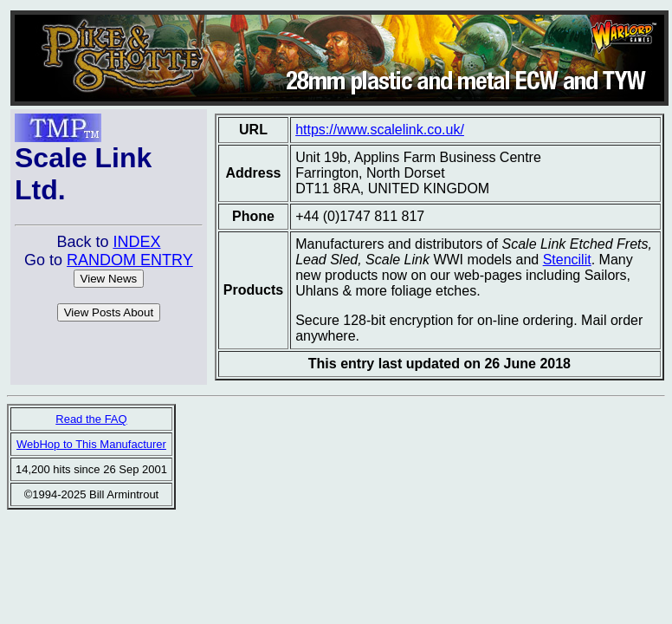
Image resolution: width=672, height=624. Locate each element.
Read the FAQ (91, 419)
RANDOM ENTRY (130, 260)
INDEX (136, 242)
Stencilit (567, 260)
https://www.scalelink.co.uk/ (380, 130)
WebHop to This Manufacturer (91, 444)
